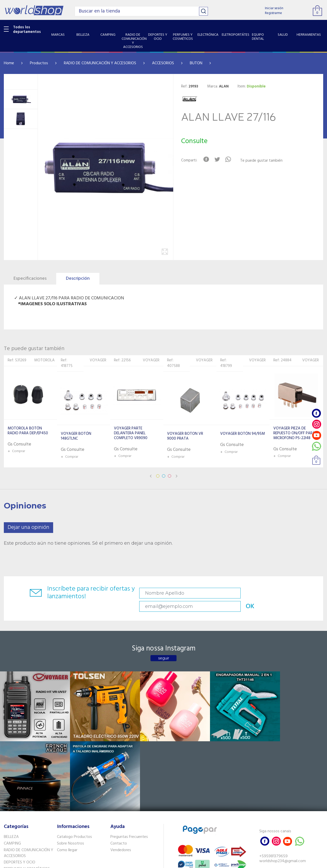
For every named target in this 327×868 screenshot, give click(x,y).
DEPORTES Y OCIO (20, 766)
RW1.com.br (181, 862)
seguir (164, 647)
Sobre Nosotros (71, 747)
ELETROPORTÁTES (20, 786)
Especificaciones (30, 279)
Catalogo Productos (74, 741)
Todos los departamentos (27, 30)
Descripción (78, 279)
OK (293, 593)
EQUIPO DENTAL (18, 793)
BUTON (196, 63)
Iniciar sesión (274, 8)
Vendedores (121, 754)
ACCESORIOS (163, 63)
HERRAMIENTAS (17, 806)
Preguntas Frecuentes (129, 741)
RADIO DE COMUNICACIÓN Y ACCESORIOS (100, 63)
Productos (39, 63)
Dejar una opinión (28, 527)
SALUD (10, 799)
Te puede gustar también (264, 161)
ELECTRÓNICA (16, 780)
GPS (7, 819)
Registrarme (273, 13)
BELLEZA (11, 741)
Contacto (119, 747)
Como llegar (67, 754)
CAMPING (12, 747)
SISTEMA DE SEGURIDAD (25, 812)
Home (9, 63)
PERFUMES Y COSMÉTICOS (27, 773)
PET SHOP (13, 826)
